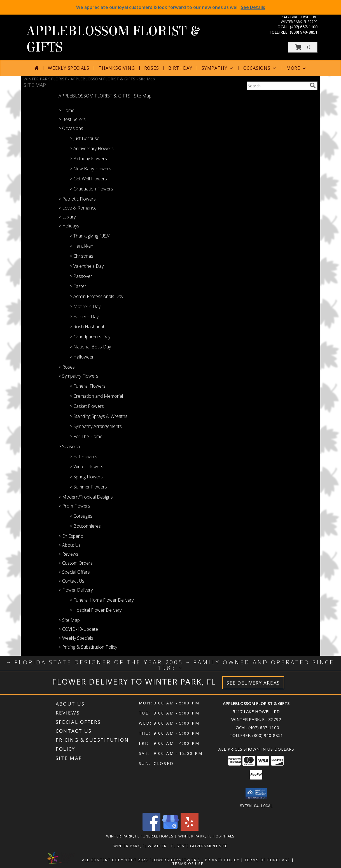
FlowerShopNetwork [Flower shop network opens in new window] (175, 860)
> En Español (71, 536)
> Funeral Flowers (88, 386)
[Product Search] (277, 86)
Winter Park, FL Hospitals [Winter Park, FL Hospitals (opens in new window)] (207, 836)
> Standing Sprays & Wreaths (99, 416)
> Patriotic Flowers (77, 199)
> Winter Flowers (87, 467)
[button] (303, 47)
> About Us (70, 545)
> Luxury (67, 217)
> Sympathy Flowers (78, 376)
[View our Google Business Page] (170, 829)
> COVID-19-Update (78, 629)
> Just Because (85, 138)
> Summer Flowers (88, 487)
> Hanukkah (81, 246)
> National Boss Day (90, 347)
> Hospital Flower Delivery (96, 610)
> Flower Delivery (76, 590)
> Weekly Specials (76, 638)
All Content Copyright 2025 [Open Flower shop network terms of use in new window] (115, 860)
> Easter (78, 286)
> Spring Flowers (86, 477)
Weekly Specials (69, 68)
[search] (313, 85)
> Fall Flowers (83, 457)
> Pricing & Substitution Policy (88, 647)
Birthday (180, 68)
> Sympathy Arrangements (96, 426)
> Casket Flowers (87, 406)
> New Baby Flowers (90, 169)
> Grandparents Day (90, 337)
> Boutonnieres (85, 526)
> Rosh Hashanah (88, 327)
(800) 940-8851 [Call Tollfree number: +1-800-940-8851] (268, 735)
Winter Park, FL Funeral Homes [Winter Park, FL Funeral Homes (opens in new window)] (140, 836)
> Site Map (69, 620)
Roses (152, 68)
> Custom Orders (76, 563)
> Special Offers (74, 572)
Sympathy (218, 68)
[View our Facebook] (151, 829)
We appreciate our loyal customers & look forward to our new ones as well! (171, 7)
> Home (66, 110)
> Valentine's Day (87, 266)
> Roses (67, 367)
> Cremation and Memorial (96, 396)
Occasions (260, 68)
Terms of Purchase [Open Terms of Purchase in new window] (267, 860)
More (297, 68)
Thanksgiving (117, 68)
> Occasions (71, 128)
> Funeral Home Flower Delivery (102, 600)
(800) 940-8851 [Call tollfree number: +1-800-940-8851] (304, 32)
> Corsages (81, 516)
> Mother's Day (85, 306)
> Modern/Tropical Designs (86, 497)
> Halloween (82, 357)
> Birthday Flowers (88, 159)
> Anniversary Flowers (92, 148)
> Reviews (68, 554)
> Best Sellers (72, 119)
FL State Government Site (199, 846)
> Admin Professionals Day (96, 296)
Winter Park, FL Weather (140, 846)
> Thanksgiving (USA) (90, 236)
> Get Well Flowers (88, 179)
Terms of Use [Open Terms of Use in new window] (188, 863)
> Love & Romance (78, 208)
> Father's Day (84, 317)
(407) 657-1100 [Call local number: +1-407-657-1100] (304, 27)
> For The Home (86, 436)
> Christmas (81, 256)
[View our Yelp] (190, 829)
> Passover (81, 276)
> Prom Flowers (74, 506)
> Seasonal (70, 446)
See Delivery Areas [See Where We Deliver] (253, 683)
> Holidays (69, 226)
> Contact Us (71, 581)
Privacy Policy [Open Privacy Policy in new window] (222, 860)
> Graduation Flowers (91, 189)
